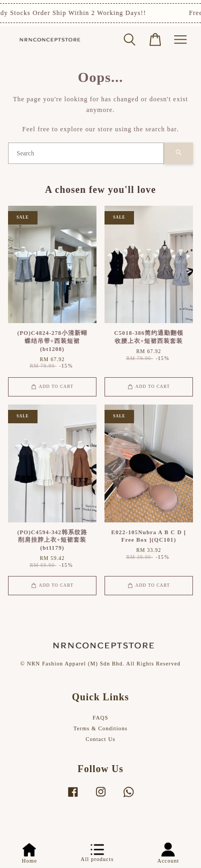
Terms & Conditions (100, 728)
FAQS (100, 718)
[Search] (86, 153)
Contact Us (101, 739)
